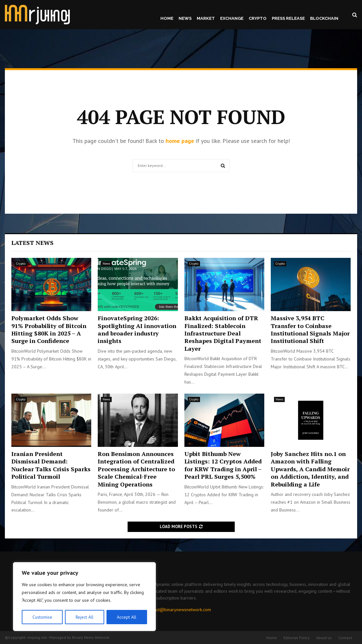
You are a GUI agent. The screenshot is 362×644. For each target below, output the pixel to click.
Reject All (84, 617)
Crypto (258, 18)
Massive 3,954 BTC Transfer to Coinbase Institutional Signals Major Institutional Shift (310, 329)
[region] (84, 597)
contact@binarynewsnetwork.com (179, 610)
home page (180, 141)
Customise (42, 617)
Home (167, 18)
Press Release (288, 18)
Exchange (232, 18)
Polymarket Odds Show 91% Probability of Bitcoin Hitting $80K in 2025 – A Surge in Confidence (49, 329)
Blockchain (324, 18)
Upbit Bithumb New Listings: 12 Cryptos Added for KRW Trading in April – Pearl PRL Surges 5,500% (223, 465)
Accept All (127, 617)
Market (206, 18)
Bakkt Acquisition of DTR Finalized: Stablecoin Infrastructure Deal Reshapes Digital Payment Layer (223, 333)
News (185, 18)
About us (324, 638)
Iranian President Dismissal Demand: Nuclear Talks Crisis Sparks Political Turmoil (51, 465)
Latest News (32, 243)
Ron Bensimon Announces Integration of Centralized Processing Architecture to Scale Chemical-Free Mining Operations (136, 469)
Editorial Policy (297, 638)
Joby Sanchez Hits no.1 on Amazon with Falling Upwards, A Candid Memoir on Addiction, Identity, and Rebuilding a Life (310, 469)
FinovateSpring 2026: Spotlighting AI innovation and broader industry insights (137, 329)
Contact (345, 638)
